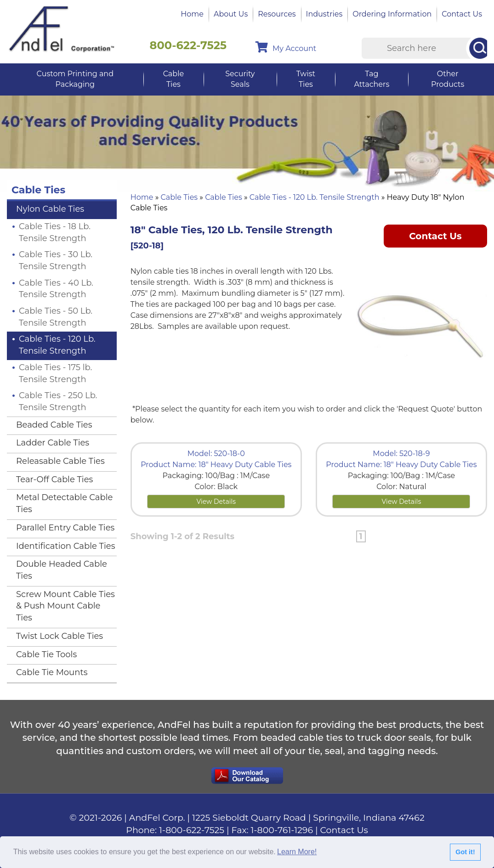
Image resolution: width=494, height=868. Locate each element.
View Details (216, 502)
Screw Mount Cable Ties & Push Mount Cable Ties (65, 606)
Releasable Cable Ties (60, 461)
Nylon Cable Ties (50, 209)
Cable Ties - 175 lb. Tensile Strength (55, 373)
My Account (286, 47)
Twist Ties (306, 79)
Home (192, 14)
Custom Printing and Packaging (75, 79)
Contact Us (462, 14)
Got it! (465, 852)
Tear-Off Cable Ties (54, 479)
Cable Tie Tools (46, 654)
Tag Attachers (372, 79)
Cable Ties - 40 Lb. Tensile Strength (56, 289)
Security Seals (240, 79)
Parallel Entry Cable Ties (65, 528)
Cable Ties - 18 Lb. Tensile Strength (55, 232)
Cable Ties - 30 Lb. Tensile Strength (56, 260)
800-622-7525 (188, 45)
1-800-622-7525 (192, 830)
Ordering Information (392, 14)
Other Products (448, 79)
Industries (324, 14)
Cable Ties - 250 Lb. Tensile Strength (58, 401)
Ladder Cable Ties (53, 443)
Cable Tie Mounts (52, 672)
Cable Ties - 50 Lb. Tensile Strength (56, 317)
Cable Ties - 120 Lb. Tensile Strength (315, 197)
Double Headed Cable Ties (62, 570)
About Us (231, 14)
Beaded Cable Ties (54, 425)
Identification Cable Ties (65, 546)
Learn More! (297, 852)
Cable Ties (173, 79)
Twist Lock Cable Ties (60, 636)
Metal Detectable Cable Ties (64, 503)
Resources (277, 14)
